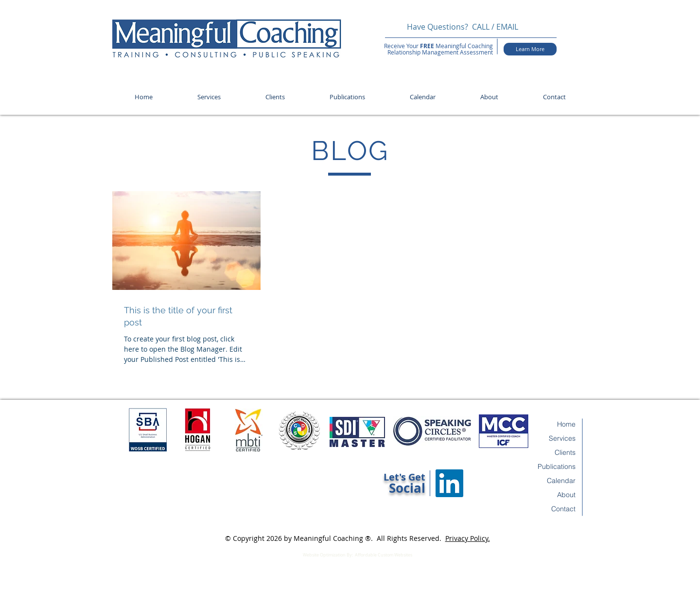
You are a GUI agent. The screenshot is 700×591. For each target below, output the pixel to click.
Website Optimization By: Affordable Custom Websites (358, 555)
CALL (481, 27)
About (566, 495)
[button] (209, 97)
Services (562, 438)
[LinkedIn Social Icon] (449, 483)
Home (566, 424)
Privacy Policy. (468, 538)
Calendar (561, 481)
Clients (565, 452)
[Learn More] (530, 49)
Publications (557, 466)
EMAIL (508, 27)
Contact (563, 509)
